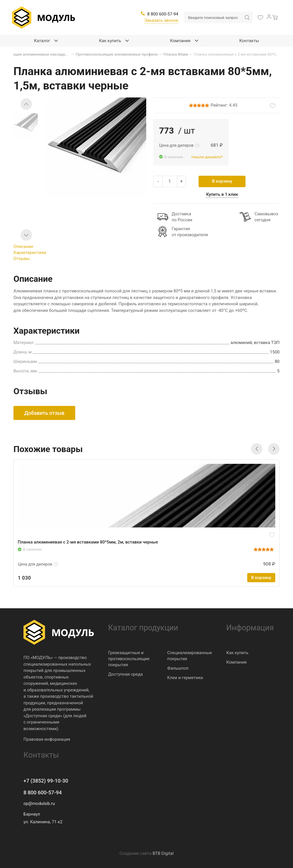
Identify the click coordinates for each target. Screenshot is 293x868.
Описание (23, 247)
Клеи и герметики (185, 678)
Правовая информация (47, 739)
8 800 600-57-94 (43, 792)
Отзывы (22, 259)
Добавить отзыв (44, 413)
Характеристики (30, 253)
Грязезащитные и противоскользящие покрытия (129, 659)
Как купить (237, 653)
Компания (236, 662)
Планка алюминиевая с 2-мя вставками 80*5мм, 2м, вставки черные (88, 542)
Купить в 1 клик (222, 194)
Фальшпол (178, 668)
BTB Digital (163, 853)
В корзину (222, 181)
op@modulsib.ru (39, 804)
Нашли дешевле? (207, 157)
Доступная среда (125, 674)
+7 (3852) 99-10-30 (46, 781)
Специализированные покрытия (189, 656)
